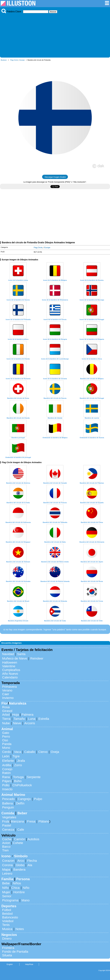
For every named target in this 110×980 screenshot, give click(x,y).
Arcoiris (30, 723)
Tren (5, 850)
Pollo (6, 785)
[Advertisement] (55, 35)
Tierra (6, 719)
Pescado (8, 799)
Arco (21, 861)
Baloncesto (10, 917)
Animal (7, 729)
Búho (18, 781)
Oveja (55, 752)
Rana (6, 777)
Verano (7, 690)
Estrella (44, 719)
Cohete (18, 843)
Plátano (44, 821)
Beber (22, 813)
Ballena (8, 803)
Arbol (6, 715)
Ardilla (7, 765)
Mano (25, 900)
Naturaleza (18, 703)
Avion (6, 843)
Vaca (18, 752)
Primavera (9, 687)
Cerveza (8, 830)
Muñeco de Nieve (15, 658)
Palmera (27, 715)
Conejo (7, 769)
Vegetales (9, 817)
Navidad (8, 654)
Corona (7, 865)
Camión (20, 839)
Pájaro (7, 781)
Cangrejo (24, 799)
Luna (32, 719)
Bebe (6, 883)
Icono (6, 856)
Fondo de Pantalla (15, 952)
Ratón (6, 773)
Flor (5, 703)
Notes (20, 929)
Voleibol (8, 921)
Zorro (18, 765)
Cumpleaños (11, 670)
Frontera (8, 948)
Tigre (16, 756)
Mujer (6, 892)
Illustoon (4, 60)
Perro (6, 737)
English (10, 964)
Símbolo (21, 856)
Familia (7, 879)
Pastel (7, 825)
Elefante (8, 761)
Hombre (19, 892)
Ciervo (43, 752)
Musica (7, 929)
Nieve (17, 723)
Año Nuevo (10, 674)
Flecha (32, 861)
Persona (23, 879)
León (6, 756)
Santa (21, 654)
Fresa (31, 821)
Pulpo (38, 799)
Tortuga (18, 777)
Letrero (7, 874)
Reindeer (37, 658)
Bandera (19, 870)
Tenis (6, 925)
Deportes (9, 906)
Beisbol (7, 914)
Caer (6, 694)
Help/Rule (29, 964)
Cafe (21, 830)
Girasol (7, 711)
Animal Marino (13, 795)
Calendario (10, 677)
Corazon (8, 861)
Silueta (7, 955)
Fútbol (7, 910)
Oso (5, 740)
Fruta (6, 821)
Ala (30, 865)
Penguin (8, 807)
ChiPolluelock (22, 785)
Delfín (20, 803)
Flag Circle (14, 60)
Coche (7, 839)
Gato (6, 733)
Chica (15, 888)
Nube (6, 723)
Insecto (7, 789)
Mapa (6, 870)
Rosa (6, 707)
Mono (6, 748)
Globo (20, 865)
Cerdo (7, 752)
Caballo (30, 752)
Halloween (10, 662)
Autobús (33, 839)
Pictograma (10, 900)
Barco (6, 847)
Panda (7, 744)
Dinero (7, 939)
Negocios (9, 935)
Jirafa (21, 761)
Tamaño (19, 719)
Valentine (9, 666)
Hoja (16, 715)
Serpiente (34, 777)
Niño (5, 888)
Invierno (8, 698)
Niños (17, 883)
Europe (22, 60)
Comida (8, 813)
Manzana (17, 821)
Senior (7, 896)
